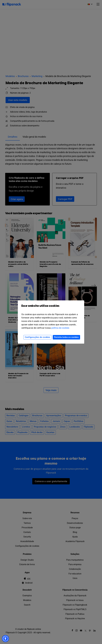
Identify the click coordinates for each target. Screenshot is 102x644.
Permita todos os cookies (66, 337)
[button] (5, 639)
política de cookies (60, 328)
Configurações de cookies (38, 337)
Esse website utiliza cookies (51, 308)
